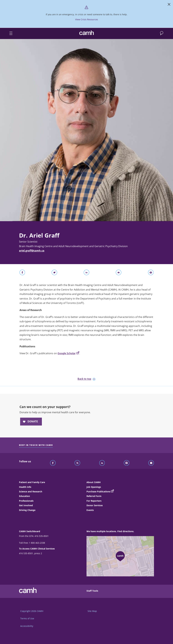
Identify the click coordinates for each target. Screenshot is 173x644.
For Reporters (94, 501)
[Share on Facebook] (22, 273)
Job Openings (94, 487)
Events (90, 510)
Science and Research (31, 491)
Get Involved (26, 505)
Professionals (26, 501)
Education (24, 496)
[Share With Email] (119, 273)
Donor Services (95, 505)
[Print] (151, 273)
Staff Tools (92, 591)
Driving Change (27, 510)
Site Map (92, 611)
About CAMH (94, 482)
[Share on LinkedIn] (87, 273)
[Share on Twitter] (54, 273)
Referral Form (94, 496)
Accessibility (27, 626)
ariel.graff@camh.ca (32, 251)
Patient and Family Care (32, 482)
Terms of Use (27, 618)
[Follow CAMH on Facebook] (53, 463)
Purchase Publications (98, 491)
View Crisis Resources (87, 19)
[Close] (169, 5)
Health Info (25, 487)
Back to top (87, 379)
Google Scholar (68, 353)
